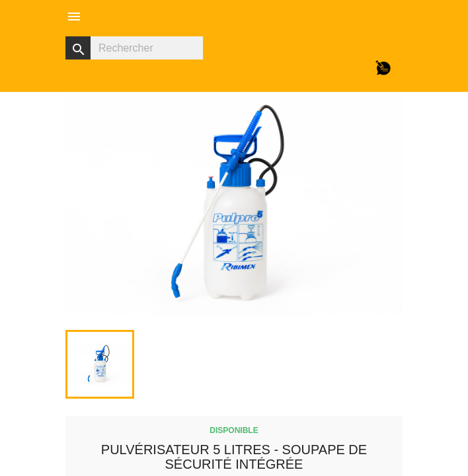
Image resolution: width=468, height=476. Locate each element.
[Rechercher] (134, 48)
